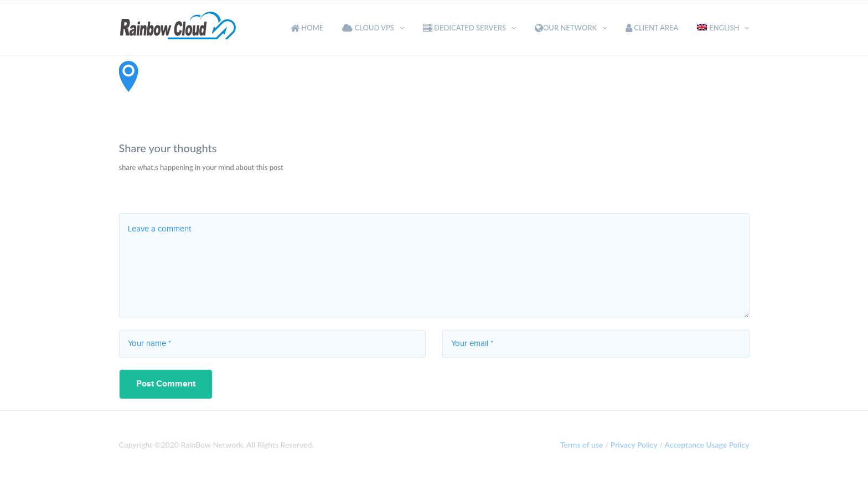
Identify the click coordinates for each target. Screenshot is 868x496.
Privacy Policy (634, 446)
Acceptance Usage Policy (707, 446)
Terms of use (582, 446)
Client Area (652, 28)
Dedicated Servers (464, 28)
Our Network (566, 28)
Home (307, 28)
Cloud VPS (368, 28)
